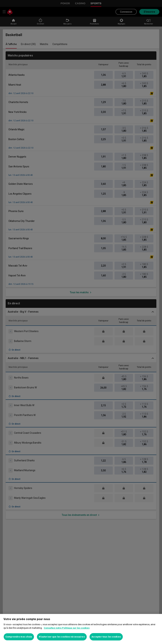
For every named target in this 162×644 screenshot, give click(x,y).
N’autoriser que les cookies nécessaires (62, 637)
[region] (81, 629)
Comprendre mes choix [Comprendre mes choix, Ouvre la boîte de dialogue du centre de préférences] (19, 637)
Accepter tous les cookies (106, 637)
